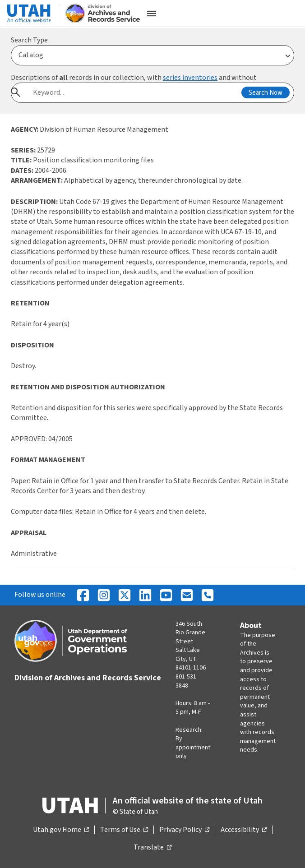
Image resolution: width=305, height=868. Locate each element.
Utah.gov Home (61, 830)
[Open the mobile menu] (152, 14)
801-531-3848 (187, 681)
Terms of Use (124, 830)
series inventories (190, 78)
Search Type (29, 40)
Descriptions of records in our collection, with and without (134, 78)
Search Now (266, 93)
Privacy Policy (184, 830)
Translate (152, 848)
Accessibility (244, 830)
